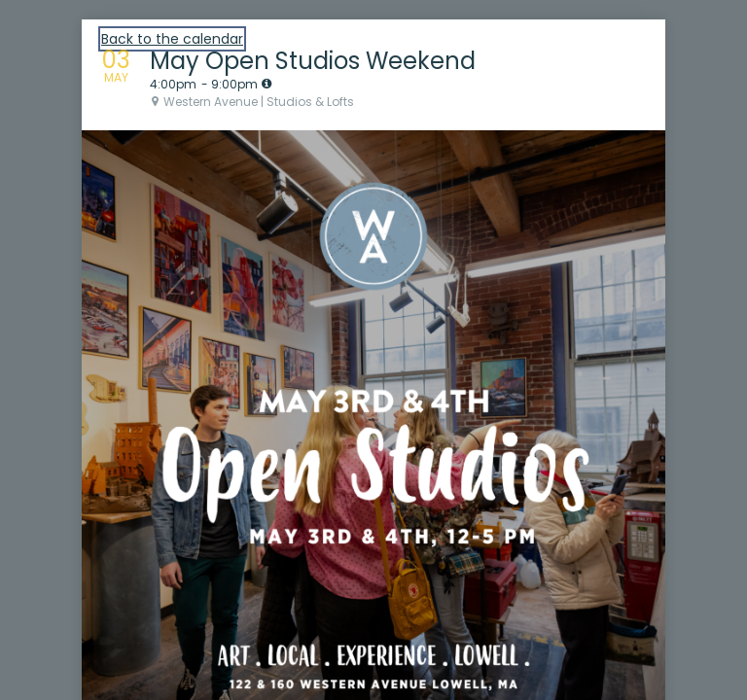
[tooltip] (267, 84)
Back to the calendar (172, 39)
